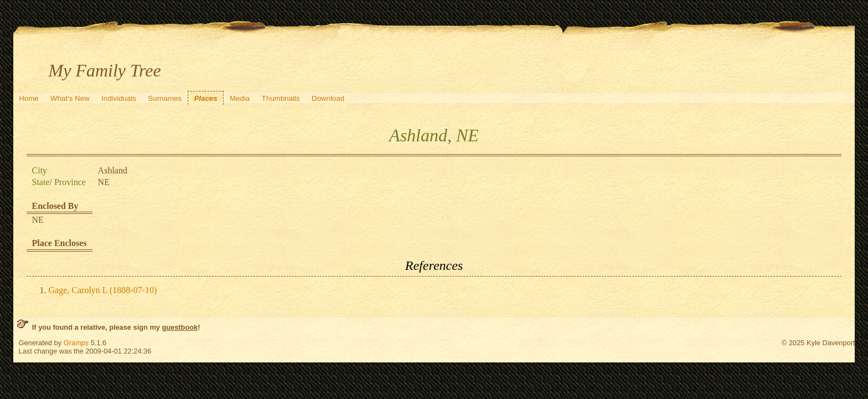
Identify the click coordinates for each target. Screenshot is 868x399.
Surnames (165, 98)
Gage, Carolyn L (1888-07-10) (103, 290)
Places (205, 98)
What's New (70, 98)
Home (29, 98)
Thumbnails (281, 98)
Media (240, 98)
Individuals (119, 98)
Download (328, 98)
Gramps (76, 343)
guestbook (180, 327)
